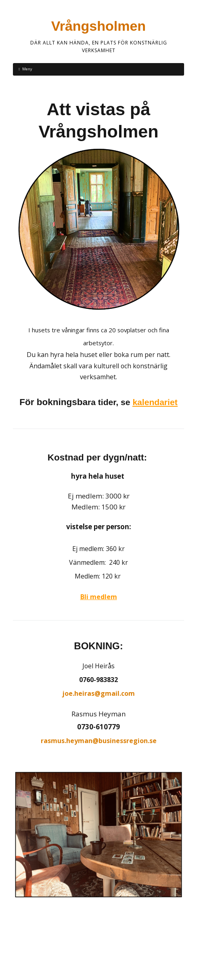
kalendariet (155, 402)
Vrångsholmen (98, 26)
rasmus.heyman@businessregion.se (99, 741)
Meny (27, 69)
